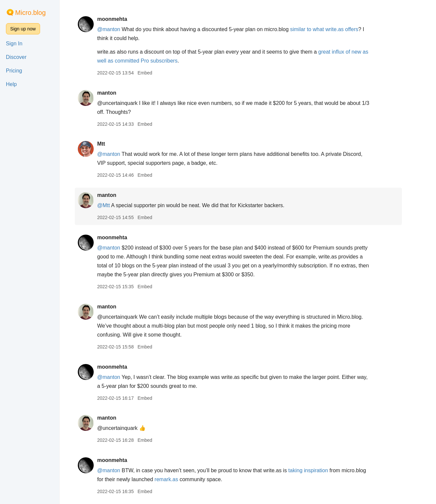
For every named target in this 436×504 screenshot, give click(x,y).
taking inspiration (317, 470)
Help (11, 84)
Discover (16, 57)
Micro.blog (30, 13)
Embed (154, 73)
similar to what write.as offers (334, 29)
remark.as (176, 479)
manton (116, 93)
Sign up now (23, 29)
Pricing (14, 71)
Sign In (14, 44)
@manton (118, 29)
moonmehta (122, 19)
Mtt (111, 144)
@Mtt (113, 205)
